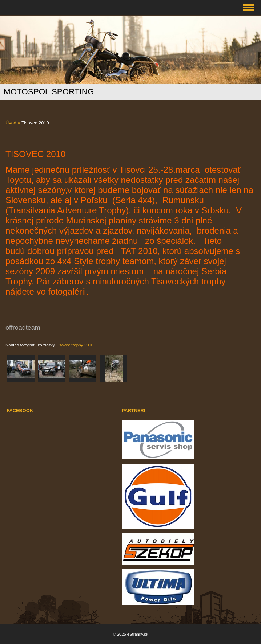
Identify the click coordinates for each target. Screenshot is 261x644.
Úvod (11, 123)
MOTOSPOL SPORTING (49, 92)
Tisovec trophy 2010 (75, 345)
